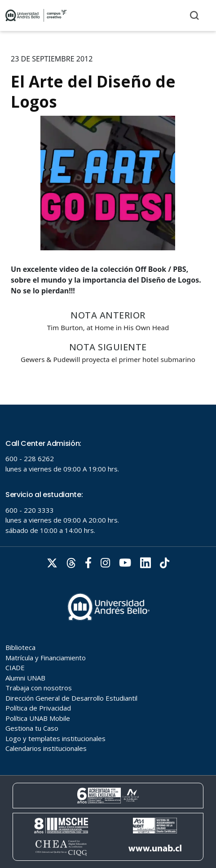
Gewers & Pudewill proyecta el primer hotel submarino (108, 359)
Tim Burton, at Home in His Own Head (108, 327)
